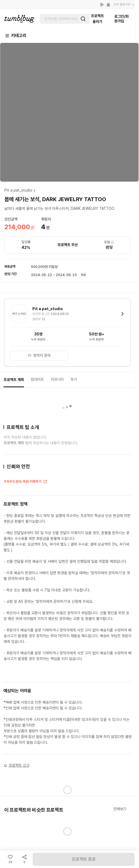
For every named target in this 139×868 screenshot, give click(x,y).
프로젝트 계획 (14, 380)
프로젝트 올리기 (97, 19)
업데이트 (37, 379)
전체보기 (120, 809)
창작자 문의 (39, 355)
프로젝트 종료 (84, 859)
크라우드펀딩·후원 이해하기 (25, 482)
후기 (74, 379)
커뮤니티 (57, 379)
